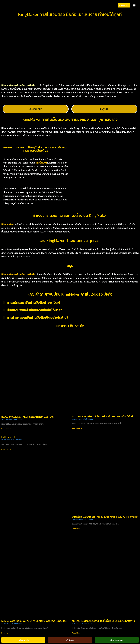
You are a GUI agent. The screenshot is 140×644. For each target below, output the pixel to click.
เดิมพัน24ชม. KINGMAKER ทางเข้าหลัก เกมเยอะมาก (27, 417)
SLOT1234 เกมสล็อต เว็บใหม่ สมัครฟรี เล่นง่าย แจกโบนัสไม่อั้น (103, 416)
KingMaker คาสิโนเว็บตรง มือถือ (18, 274)
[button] (70, 303)
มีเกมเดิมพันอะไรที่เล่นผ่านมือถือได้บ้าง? (34, 310)
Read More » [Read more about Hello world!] (6, 449)
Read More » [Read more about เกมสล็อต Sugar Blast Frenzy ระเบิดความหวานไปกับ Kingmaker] (77, 529)
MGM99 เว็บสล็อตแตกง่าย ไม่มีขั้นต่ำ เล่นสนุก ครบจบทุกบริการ (103, 621)
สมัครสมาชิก (124, 5)
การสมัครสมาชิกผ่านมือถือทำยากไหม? (34, 302)
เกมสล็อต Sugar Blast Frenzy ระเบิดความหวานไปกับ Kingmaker (105, 517)
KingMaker (8, 224)
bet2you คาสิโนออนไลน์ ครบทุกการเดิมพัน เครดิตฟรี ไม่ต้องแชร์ (34, 621)
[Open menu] (134, 5)
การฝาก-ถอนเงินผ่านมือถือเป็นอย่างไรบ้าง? (37, 317)
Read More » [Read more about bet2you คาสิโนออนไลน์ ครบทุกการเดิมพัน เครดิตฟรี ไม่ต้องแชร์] (6, 633)
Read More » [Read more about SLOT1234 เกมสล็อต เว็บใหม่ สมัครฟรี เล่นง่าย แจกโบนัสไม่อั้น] (77, 428)
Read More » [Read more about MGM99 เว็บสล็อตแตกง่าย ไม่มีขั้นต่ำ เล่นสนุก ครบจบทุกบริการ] (77, 633)
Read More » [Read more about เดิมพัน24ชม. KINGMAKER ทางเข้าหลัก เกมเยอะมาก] (6, 429)
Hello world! (8, 437)
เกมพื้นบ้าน (41, 163)
